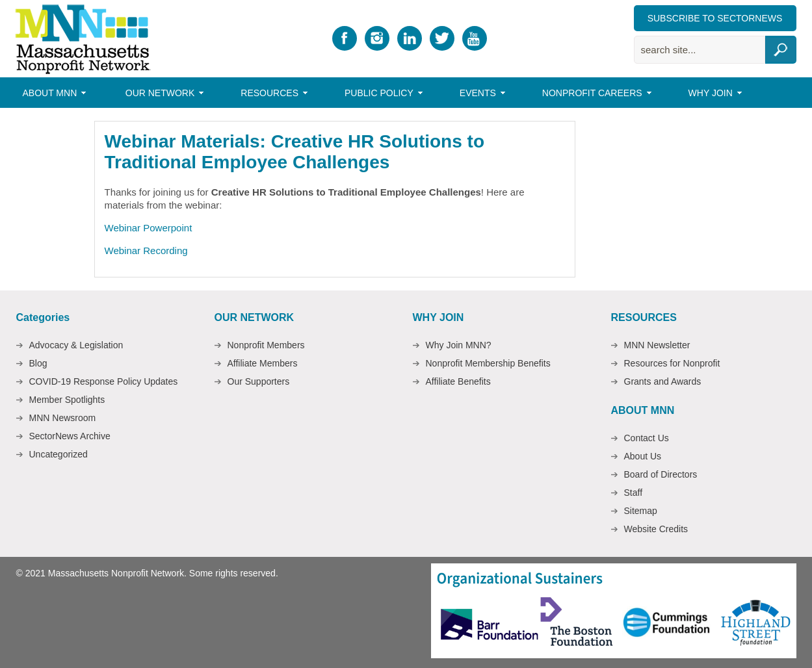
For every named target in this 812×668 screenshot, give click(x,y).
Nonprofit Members (266, 345)
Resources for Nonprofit (672, 363)
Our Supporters (259, 381)
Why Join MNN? (459, 345)
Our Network (162, 95)
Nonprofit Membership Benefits (488, 363)
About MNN (52, 95)
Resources (271, 95)
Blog (38, 363)
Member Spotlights (67, 400)
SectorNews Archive (70, 436)
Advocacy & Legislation (76, 345)
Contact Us (647, 438)
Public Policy (381, 95)
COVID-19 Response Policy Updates (104, 381)
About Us (643, 456)
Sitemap (641, 511)
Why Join (712, 95)
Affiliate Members (263, 363)
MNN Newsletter (657, 345)
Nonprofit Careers (594, 95)
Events (479, 95)
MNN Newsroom (63, 418)
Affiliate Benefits (458, 381)
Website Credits (656, 529)
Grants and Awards (663, 381)
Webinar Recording (146, 250)
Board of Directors (661, 474)
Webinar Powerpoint (149, 228)
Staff (634, 493)
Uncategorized (59, 454)
